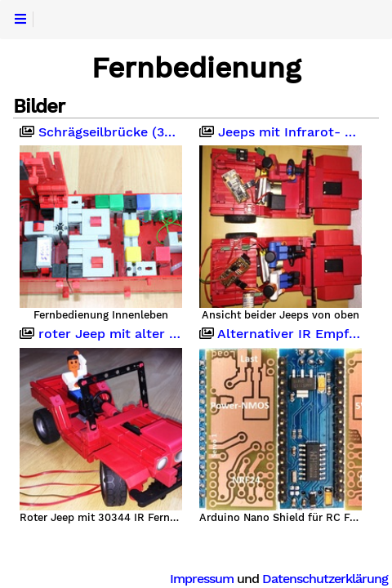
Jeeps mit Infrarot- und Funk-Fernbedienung (281, 132)
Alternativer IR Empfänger (281, 334)
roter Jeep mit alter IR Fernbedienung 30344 (101, 334)
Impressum (202, 579)
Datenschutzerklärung (325, 579)
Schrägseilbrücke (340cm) (101, 132)
